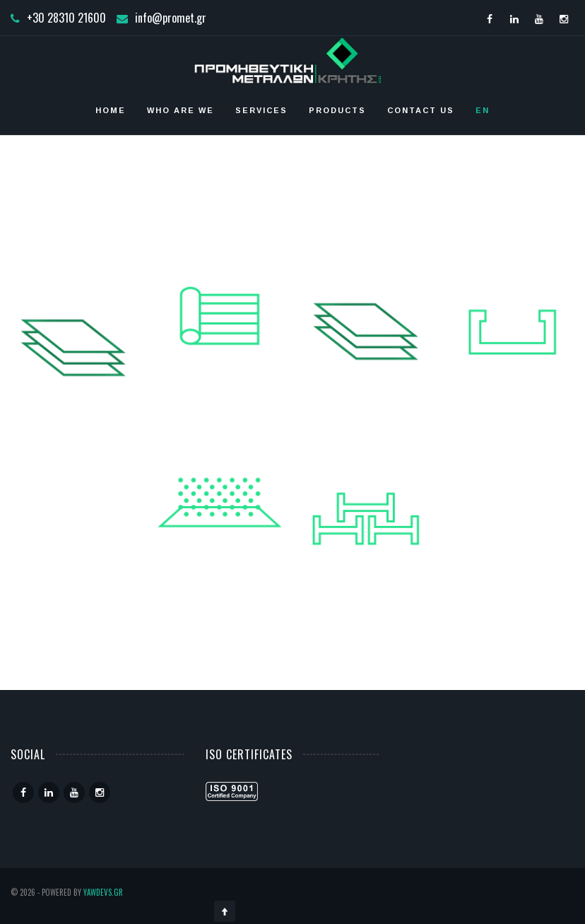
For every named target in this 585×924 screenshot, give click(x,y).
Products (337, 110)
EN (483, 110)
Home (111, 110)
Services (261, 110)
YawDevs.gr (103, 892)
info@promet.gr (171, 18)
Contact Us (421, 110)
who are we (181, 110)
